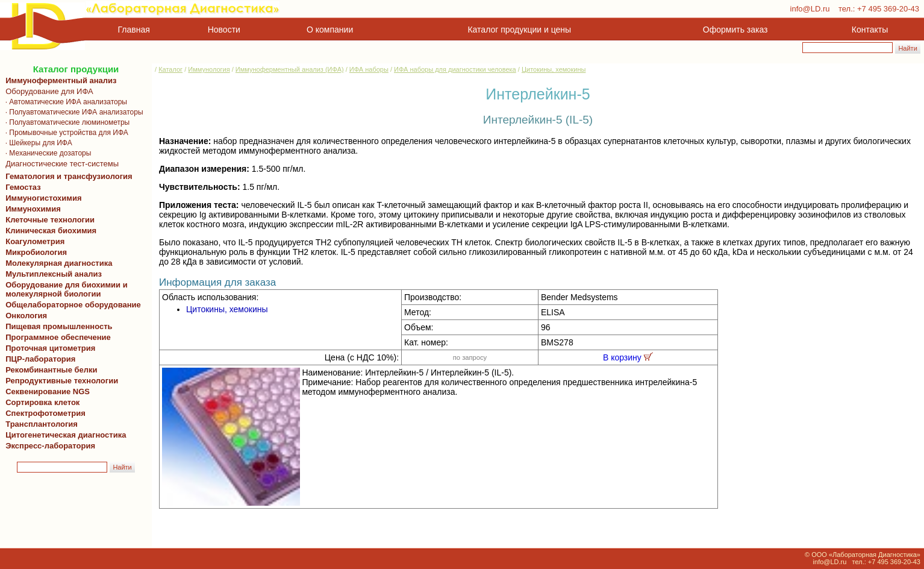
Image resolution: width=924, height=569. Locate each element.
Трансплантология (39, 424)
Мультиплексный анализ (54, 274)
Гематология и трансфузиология (67, 176)
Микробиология (36, 252)
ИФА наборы (369, 69)
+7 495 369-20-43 (888, 9)
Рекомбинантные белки (49, 370)
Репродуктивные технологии (60, 381)
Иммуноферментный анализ (61, 80)
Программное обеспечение (58, 337)
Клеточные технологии (48, 220)
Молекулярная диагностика (57, 263)
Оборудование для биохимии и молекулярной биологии (64, 289)
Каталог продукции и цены (520, 30)
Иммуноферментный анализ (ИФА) (290, 69)
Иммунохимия (33, 209)
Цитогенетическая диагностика (64, 435)
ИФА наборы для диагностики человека (455, 69)
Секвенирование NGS (45, 391)
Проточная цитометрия (48, 348)
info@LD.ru (810, 9)
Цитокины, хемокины (554, 69)
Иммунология (209, 69)
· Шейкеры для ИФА (37, 143)
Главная (134, 30)
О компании (329, 30)
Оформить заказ (735, 30)
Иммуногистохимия (42, 198)
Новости (224, 30)
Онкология (26, 316)
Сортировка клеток (40, 402)
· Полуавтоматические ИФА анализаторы (72, 112)
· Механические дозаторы (46, 153)
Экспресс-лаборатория (50, 446)
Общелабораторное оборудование (71, 305)
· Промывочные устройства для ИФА (65, 133)
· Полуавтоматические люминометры (65, 122)
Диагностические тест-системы (60, 164)
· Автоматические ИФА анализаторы (64, 102)
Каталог (170, 69)
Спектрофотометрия (45, 413)
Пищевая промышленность (59, 326)
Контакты (870, 30)
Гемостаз (23, 187)
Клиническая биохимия (49, 231)
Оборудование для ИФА (47, 91)
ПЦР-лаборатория (38, 359)
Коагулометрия (35, 241)
